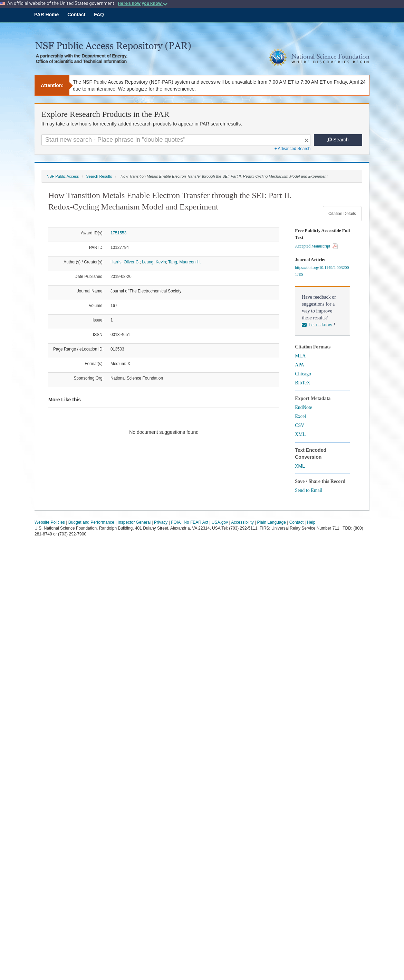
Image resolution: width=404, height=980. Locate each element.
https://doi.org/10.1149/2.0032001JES (322, 271)
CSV (300, 425)
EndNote (304, 407)
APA (300, 365)
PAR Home (46, 15)
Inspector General (134, 522)
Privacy (161, 522)
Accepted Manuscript (316, 246)
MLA (300, 356)
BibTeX (302, 383)
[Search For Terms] (176, 140)
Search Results (99, 176)
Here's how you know (143, 3)
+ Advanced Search (292, 149)
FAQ (99, 15)
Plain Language (271, 522)
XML (300, 434)
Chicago (303, 374)
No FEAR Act (196, 522)
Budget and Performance (91, 522)
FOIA (176, 522)
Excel (300, 416)
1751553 (118, 233)
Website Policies (50, 522)
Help (311, 522)
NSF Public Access (63, 176)
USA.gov (220, 522)
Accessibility (242, 522)
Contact (76, 15)
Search (338, 140)
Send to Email (309, 490)
